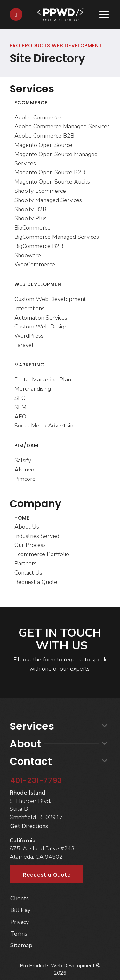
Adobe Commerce (38, 117)
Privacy (20, 922)
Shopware (28, 255)
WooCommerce (35, 264)
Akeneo (24, 470)
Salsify (23, 460)
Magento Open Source (43, 145)
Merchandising (33, 389)
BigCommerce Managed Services (57, 237)
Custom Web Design (41, 327)
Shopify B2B (30, 209)
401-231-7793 (36, 780)
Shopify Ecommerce (40, 191)
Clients (20, 898)
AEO (20, 417)
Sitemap (21, 945)
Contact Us (28, 573)
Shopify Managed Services (48, 200)
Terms (19, 934)
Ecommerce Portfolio (42, 554)
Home (22, 518)
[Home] (60, 14)
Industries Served (37, 536)
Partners (25, 563)
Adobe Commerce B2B (44, 136)
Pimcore (25, 479)
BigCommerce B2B (39, 246)
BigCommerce (32, 228)
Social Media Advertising (45, 426)
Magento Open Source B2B (50, 172)
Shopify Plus (31, 218)
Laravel (24, 345)
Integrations (29, 308)
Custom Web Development (50, 299)
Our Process (30, 545)
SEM (20, 407)
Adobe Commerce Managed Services (62, 126)
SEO (20, 398)
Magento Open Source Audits (52, 182)
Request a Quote (36, 582)
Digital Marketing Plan (43, 380)
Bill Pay (20, 910)
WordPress (29, 336)
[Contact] (16, 14)
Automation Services (41, 318)
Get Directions (29, 826)
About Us (27, 527)
